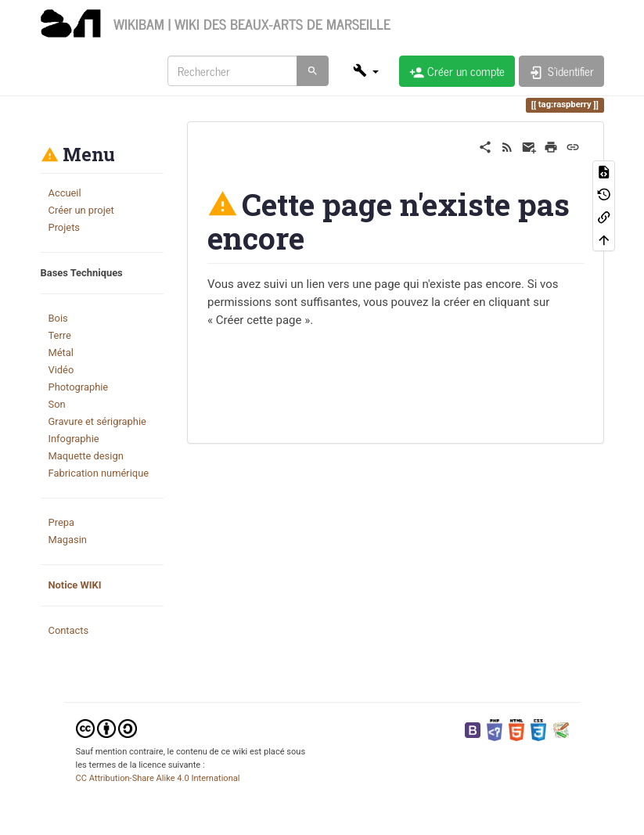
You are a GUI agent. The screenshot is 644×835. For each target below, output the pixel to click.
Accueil (65, 193)
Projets (65, 227)
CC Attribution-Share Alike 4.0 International (158, 778)
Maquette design (86, 456)
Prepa (61, 522)
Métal (61, 353)
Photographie (79, 387)
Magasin (68, 540)
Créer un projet (81, 210)
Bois (58, 318)
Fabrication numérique (99, 473)
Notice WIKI (75, 585)
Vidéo (61, 370)
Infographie (74, 439)
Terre (60, 335)
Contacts (69, 630)
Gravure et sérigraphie (97, 421)
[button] (365, 70)
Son (57, 404)
